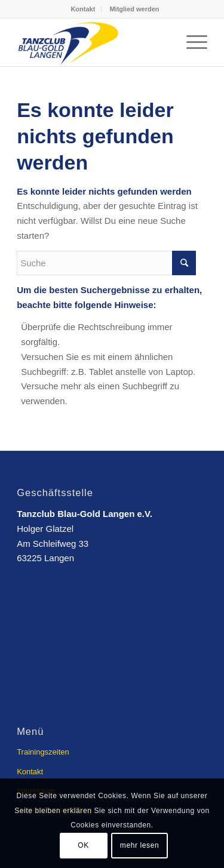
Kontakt (83, 9)
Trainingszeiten (43, 752)
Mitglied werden (134, 9)
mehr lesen (139, 845)
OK (83, 845)
